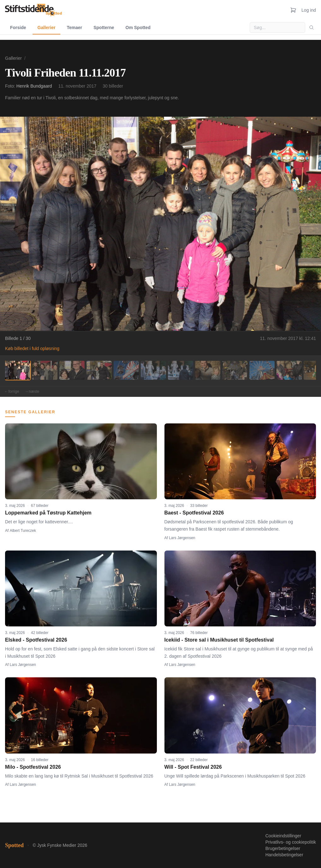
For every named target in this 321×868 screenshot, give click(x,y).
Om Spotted (138, 28)
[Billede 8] (208, 370)
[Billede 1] (18, 370)
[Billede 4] (99, 370)
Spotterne (104, 28)
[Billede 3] (72, 370)
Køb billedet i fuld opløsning (32, 348)
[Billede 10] (262, 370)
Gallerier (47, 28)
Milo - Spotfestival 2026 (33, 767)
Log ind (309, 10)
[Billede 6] (153, 370)
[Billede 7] (181, 370)
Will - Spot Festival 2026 (193, 767)
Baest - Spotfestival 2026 (194, 513)
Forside (18, 28)
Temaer (74, 28)
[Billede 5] (126, 370)
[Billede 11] (289, 370)
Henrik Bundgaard (34, 86)
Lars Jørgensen (182, 538)
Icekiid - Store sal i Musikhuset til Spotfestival (219, 640)
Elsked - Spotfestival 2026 (36, 640)
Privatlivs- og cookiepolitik (291, 842)
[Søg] (312, 28)
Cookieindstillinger (283, 836)
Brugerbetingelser (283, 848)
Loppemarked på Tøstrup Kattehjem (48, 513)
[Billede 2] (45, 370)
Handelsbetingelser (284, 855)
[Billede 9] (235, 370)
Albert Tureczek (23, 531)
